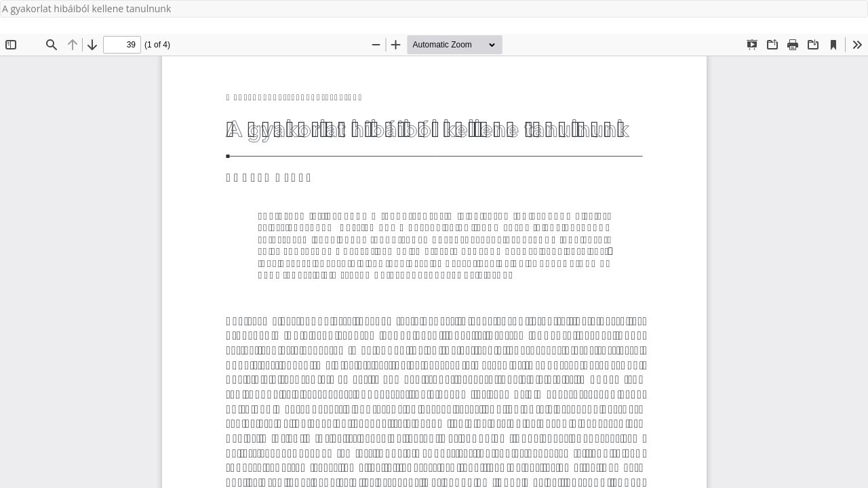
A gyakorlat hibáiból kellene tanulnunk (86, 8)
